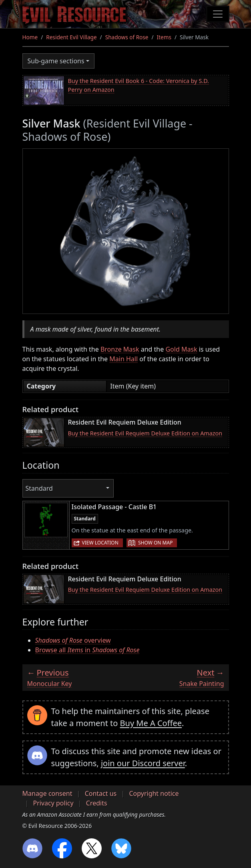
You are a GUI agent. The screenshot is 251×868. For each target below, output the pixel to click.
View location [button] (100, 543)
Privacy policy (53, 803)
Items (164, 37)
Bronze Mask (120, 349)
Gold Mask (181, 349)
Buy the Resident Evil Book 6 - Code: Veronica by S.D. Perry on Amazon (139, 85)
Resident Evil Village (71, 37)
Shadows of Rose (127, 37)
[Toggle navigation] (218, 14)
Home (30, 37)
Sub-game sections (56, 61)
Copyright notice (154, 793)
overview (73, 640)
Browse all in (87, 650)
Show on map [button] (155, 543)
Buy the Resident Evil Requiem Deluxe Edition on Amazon (145, 433)
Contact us (101, 793)
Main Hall (123, 359)
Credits (97, 803)
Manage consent (47, 793)
